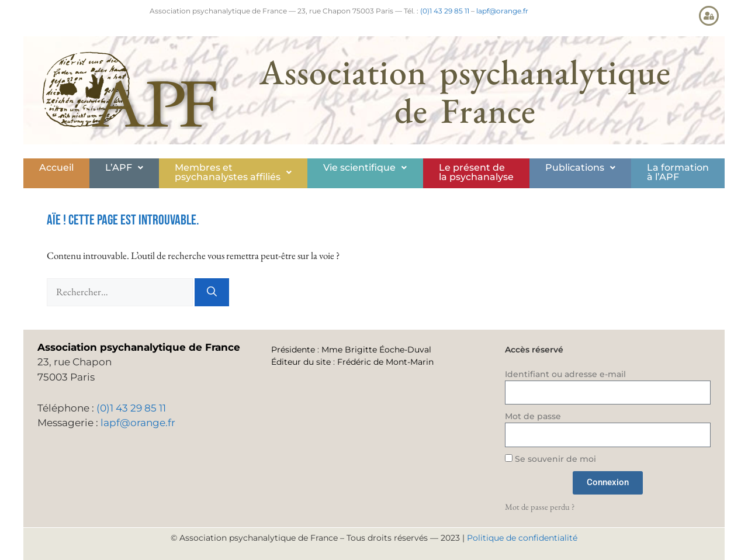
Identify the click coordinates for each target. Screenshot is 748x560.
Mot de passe (533, 416)
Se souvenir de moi (550, 459)
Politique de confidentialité (522, 538)
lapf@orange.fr (502, 11)
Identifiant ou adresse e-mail (565, 374)
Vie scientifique (365, 167)
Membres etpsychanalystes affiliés (233, 172)
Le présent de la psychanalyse (476, 172)
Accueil (56, 167)
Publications (580, 167)
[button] (124, 168)
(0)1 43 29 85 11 (445, 11)
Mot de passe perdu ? (540, 507)
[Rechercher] (212, 292)
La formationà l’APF (678, 172)
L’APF (124, 167)
